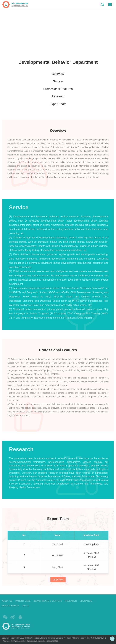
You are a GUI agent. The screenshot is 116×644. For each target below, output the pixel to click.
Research (58, 97)
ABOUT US (6, 601)
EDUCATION (85, 601)
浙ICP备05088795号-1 (96, 638)
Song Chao (58, 568)
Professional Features (58, 89)
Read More (58, 580)
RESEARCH (70, 601)
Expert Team (58, 104)
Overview (58, 74)
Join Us (24, 606)
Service (58, 81)
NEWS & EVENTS (9, 606)
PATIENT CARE (22, 601)
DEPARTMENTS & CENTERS (47, 601)
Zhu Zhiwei (57, 546)
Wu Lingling (57, 556)
